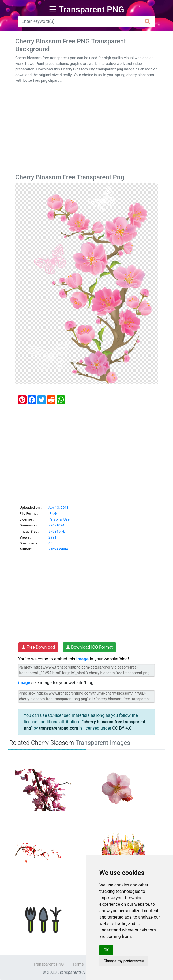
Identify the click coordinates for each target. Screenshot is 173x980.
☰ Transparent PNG (86, 9)
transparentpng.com (59, 728)
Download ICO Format (89, 647)
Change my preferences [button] (124, 961)
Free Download (38, 647)
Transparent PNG (48, 964)
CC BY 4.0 (122, 728)
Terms (78, 964)
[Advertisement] (86, 129)
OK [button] (106, 950)
